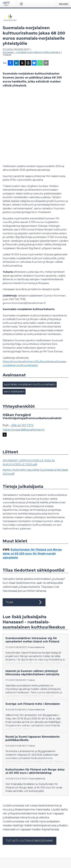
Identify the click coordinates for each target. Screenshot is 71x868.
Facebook (8, 834)
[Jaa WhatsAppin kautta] (40, 63)
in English (21, 858)
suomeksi (8, 858)
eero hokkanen (14, 325)
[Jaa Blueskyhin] (34, 63)
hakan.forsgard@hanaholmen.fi (24, 364)
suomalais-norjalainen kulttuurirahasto (30, 318)
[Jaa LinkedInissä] (16, 63)
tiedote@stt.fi (11, 816)
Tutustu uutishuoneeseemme (29, 775)
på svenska (34, 858)
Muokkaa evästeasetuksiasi (18, 845)
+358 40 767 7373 (22, 359)
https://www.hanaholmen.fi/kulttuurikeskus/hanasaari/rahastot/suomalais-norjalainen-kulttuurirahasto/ (35, 297)
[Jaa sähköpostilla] (46, 63)
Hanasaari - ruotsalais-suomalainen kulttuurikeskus (31, 52)
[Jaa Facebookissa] (10, 63)
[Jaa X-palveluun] (22, 63)
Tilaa (24, 536)
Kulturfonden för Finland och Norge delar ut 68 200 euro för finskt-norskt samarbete (32, 487)
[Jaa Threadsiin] (28, 63)
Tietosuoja (8, 840)
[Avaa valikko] (22, 4)
